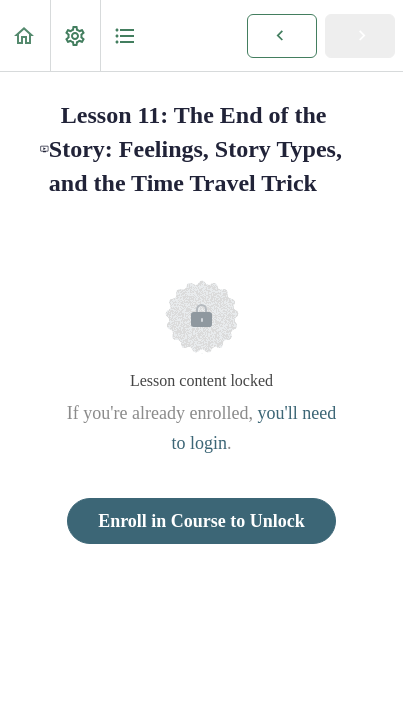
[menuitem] (75, 35)
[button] (25, 35)
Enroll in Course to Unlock (201, 521)
